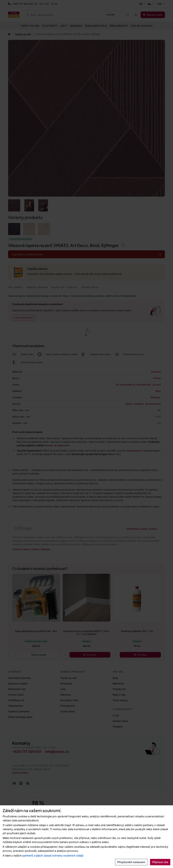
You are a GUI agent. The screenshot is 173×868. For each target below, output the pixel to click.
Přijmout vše (160, 862)
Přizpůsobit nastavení (131, 862)
